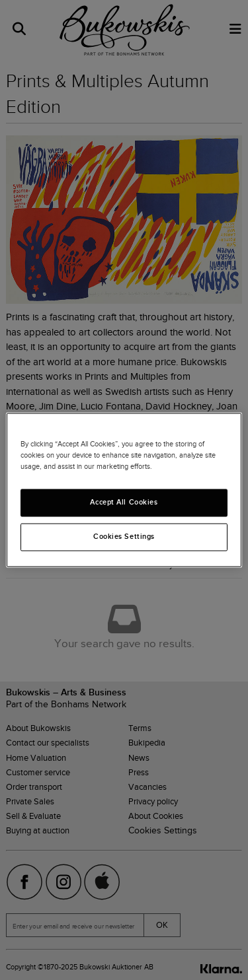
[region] (124, 490)
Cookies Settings (124, 537)
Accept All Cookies (124, 503)
